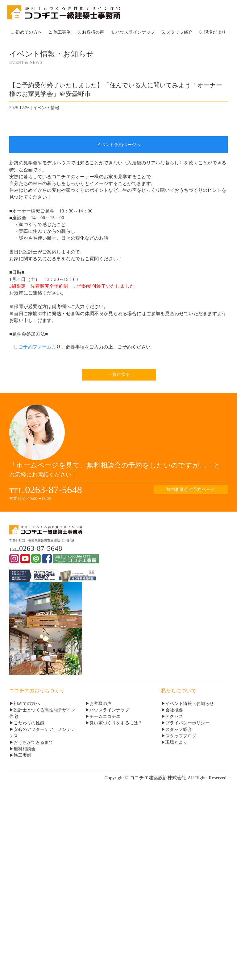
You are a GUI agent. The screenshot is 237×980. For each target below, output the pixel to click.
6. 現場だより (213, 32)
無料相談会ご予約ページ (191, 490)
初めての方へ (27, 704)
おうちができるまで (33, 742)
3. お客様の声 (91, 32)
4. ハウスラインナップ (133, 32)
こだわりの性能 (29, 723)
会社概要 (174, 710)
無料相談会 (25, 749)
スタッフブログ (181, 736)
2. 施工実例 (60, 32)
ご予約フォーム (35, 347)
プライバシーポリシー (187, 723)
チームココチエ (105, 716)
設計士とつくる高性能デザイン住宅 (42, 713)
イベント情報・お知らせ (190, 704)
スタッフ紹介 (179, 729)
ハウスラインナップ (109, 710)
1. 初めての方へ (27, 32)
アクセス (174, 716)
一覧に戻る (119, 375)
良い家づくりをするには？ (116, 723)
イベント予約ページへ (119, 145)
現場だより (176, 742)
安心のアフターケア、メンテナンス (42, 733)
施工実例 (22, 755)
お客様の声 (100, 704)
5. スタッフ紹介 (177, 32)
